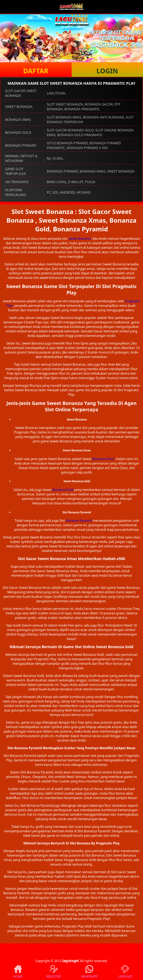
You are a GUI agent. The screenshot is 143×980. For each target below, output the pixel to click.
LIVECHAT (125, 972)
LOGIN (107, 71)
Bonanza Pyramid (79, 521)
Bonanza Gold (63, 490)
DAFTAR (36, 71)
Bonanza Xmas (103, 459)
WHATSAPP (89, 972)
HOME (18, 972)
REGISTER (54, 972)
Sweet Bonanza (80, 239)
